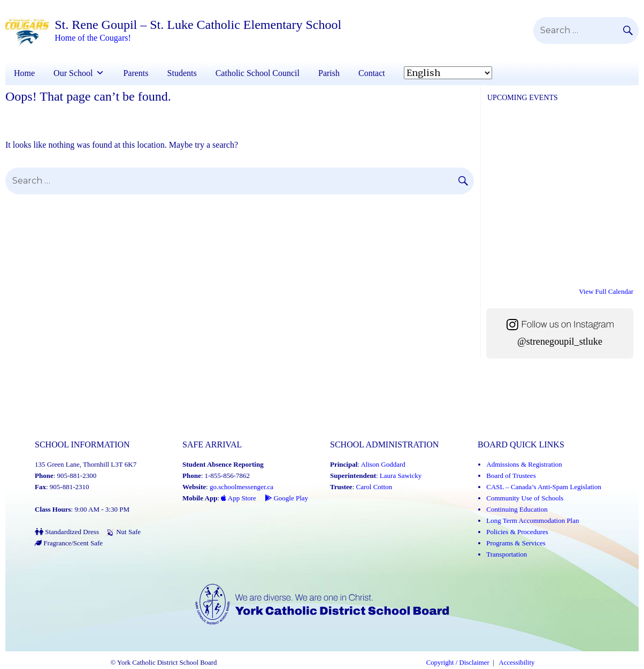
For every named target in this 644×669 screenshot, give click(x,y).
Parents (136, 73)
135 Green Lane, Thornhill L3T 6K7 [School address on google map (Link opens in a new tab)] (86, 464)
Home (24, 73)
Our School (73, 73)
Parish (329, 73)
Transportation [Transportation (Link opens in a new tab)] (507, 554)
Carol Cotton (374, 487)
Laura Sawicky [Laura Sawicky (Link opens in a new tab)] (401, 476)
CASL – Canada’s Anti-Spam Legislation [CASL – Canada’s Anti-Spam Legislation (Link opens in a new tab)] (544, 487)
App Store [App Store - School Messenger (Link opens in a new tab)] (239, 498)
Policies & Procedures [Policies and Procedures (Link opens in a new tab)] (517, 532)
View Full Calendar (606, 291)
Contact (372, 73)
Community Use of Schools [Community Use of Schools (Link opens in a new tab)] (525, 498)
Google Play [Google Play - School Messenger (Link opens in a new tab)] (286, 498)
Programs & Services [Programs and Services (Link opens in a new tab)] (516, 543)
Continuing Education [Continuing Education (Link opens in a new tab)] (517, 509)
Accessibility (517, 663)
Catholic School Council (258, 73)
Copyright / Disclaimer (458, 663)
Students (182, 73)
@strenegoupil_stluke (560, 341)
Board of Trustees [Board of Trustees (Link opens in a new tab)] (511, 476)
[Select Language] (448, 73)
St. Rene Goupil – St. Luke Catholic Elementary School (198, 25)
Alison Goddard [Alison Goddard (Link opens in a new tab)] (383, 464)
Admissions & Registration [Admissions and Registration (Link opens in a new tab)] (524, 464)
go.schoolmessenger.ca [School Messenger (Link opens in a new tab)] (241, 487)
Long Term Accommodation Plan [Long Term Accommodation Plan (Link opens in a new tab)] (532, 520)
